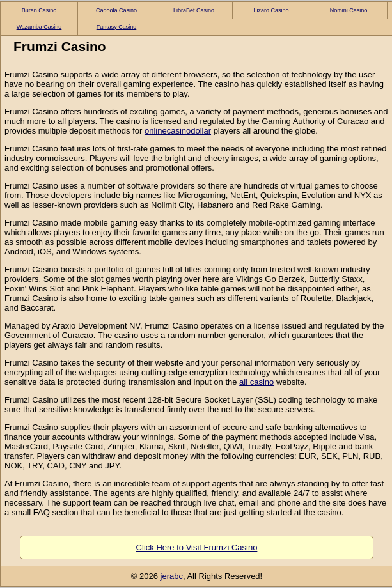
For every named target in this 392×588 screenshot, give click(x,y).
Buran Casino (39, 10)
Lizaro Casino (271, 10)
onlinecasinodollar (178, 131)
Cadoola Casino (116, 10)
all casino (256, 382)
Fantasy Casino (117, 27)
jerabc (172, 576)
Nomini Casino (349, 10)
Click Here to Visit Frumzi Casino (197, 547)
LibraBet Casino (194, 10)
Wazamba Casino (39, 27)
